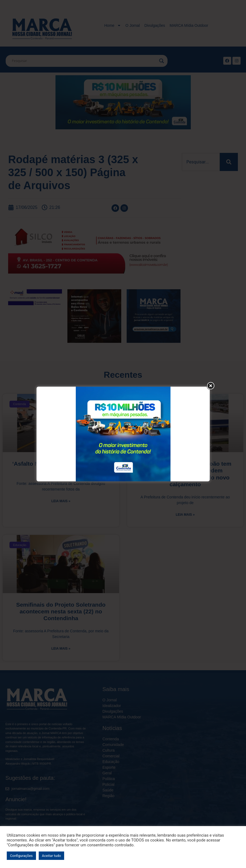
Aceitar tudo (51, 856)
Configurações (21, 856)
